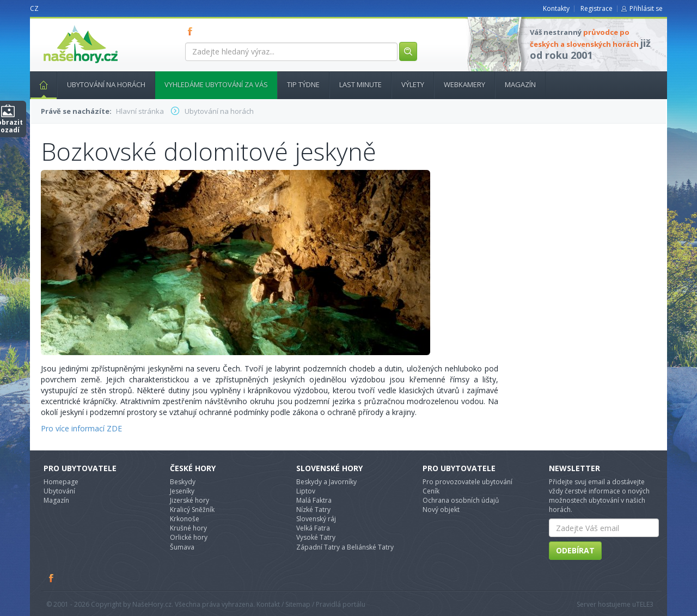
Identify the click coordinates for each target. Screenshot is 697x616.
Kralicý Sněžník (192, 510)
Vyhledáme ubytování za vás (216, 84)
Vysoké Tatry (316, 537)
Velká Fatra (313, 528)
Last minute (360, 84)
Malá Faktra (314, 500)
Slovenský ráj (316, 519)
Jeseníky (182, 491)
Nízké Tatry (313, 510)
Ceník (431, 491)
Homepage (61, 482)
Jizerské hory (189, 500)
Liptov (306, 491)
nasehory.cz (61, 25)
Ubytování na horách (106, 84)
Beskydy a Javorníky (326, 482)
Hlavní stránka (39, 84)
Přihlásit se (646, 8)
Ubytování (59, 491)
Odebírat (575, 550)
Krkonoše (185, 519)
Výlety (413, 84)
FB (192, 31)
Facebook (52, 578)
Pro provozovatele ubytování (467, 482)
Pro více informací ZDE (81, 428)
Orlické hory (189, 537)
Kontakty (556, 8)
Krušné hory (188, 528)
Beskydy (183, 482)
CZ (34, 8)
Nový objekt (441, 510)
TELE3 (645, 604)
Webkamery (464, 84)
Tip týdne (303, 84)
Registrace (597, 8)
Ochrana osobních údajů (461, 500)
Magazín (520, 84)
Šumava (182, 547)
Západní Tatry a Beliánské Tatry (345, 547)
